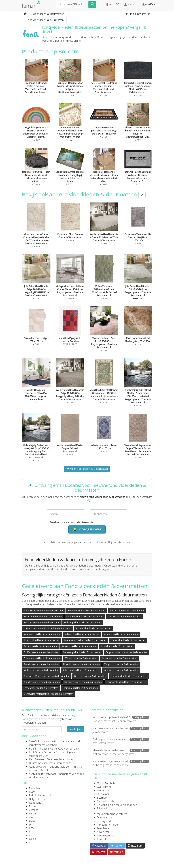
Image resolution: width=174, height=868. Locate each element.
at (30, 842)
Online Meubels (106, 783)
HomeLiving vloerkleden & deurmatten (44, 611)
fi (30, 831)
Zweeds (34, 810)
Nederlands (36, 788)
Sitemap (102, 798)
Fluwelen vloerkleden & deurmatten (81, 664)
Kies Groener (37, 759)
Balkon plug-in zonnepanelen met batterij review (121, 741)
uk (30, 835)
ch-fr (32, 817)
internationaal (64, 763)
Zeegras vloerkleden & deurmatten (42, 634)
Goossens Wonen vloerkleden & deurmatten (47, 676)
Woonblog (103, 790)
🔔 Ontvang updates (87, 529)
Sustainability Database (43, 774)
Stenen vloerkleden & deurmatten (79, 646)
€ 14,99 (138, 83)
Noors (33, 806)
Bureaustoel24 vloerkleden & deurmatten (85, 640)
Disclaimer (103, 794)
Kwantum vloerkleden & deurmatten (87, 611)
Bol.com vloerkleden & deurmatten (129, 676)
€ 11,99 (70, 83)
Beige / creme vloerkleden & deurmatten (127, 652)
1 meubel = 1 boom (109, 825)
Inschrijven (76, 729)
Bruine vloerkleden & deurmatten (121, 634)
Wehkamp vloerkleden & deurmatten (82, 652)
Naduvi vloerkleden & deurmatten (121, 670)
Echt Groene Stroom (41, 752)
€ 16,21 (70, 127)
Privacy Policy (104, 808)
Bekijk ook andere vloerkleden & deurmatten (84, 194)
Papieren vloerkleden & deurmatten (85, 617)
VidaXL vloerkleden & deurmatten (82, 634)
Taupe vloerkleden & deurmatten (121, 664)
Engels (33, 828)
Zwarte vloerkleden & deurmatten (41, 664)
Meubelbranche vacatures (112, 814)
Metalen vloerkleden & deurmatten (42, 623)
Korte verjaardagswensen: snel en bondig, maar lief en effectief (121, 763)
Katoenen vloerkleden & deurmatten (83, 682)
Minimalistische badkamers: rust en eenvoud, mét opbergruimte (121, 752)
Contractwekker (38, 767)
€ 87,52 (70, 172)
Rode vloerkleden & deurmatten (40, 646)
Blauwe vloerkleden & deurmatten (80, 688)
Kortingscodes (105, 821)
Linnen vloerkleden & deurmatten (128, 640)
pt (30, 824)
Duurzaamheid (106, 817)
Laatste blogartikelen (107, 710)
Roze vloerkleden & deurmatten (117, 646)
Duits (32, 821)
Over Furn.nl (104, 787)
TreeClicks (35, 741)
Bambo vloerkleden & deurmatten (41, 640)
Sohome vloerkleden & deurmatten (42, 658)
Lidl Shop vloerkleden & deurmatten (83, 623)
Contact (102, 839)
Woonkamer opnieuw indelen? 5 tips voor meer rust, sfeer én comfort (121, 719)
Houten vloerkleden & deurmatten (94, 628)
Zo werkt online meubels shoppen (117, 805)
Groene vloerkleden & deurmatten (120, 658)
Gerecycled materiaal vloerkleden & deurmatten (49, 694)
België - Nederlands (41, 795)
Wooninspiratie (106, 835)
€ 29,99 (36, 172)
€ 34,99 (36, 127)
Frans (32, 792)
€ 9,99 (138, 127)
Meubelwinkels (105, 801)
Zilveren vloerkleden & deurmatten (81, 670)
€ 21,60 (104, 83)
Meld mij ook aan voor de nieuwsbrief (71, 522)
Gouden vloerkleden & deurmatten (42, 682)
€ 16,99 (104, 172)
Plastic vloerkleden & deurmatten (127, 611)
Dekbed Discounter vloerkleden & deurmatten (48, 628)
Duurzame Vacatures (41, 763)
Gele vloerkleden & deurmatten (90, 676)
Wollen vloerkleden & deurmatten (41, 670)
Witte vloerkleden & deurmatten (81, 658)
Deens (33, 839)
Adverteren (103, 832)
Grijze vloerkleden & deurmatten (125, 617)
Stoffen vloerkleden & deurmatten (41, 652)
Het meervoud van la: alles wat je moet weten (121, 730)
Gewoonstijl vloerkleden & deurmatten (126, 682)
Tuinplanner (104, 828)
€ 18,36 (36, 83)
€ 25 (138, 172)
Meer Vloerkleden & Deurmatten (87, 469)
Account (131, 4)
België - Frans (37, 799)
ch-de (32, 813)
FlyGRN (33, 749)
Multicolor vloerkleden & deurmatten (43, 617)
